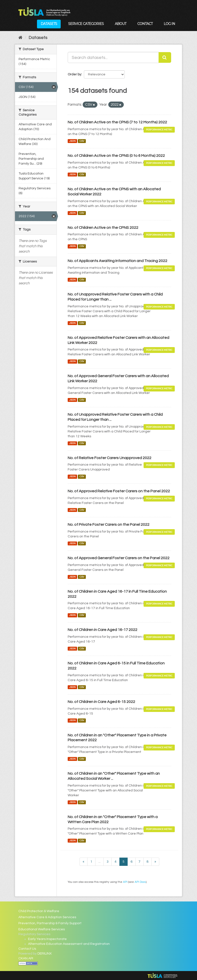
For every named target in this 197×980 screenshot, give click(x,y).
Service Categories (86, 24)
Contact (145, 24)
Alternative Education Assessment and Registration (69, 944)
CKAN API (26, 958)
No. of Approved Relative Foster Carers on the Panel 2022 (119, 491)
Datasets (49, 24)
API (125, 882)
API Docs (140, 882)
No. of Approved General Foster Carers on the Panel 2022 (119, 558)
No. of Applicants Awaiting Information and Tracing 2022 (117, 261)
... (99, 862)
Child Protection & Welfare (39, 911)
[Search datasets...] (113, 57)
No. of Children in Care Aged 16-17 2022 (102, 630)
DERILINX (45, 954)
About (120, 24)
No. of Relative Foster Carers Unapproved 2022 (109, 458)
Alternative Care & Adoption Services (47, 917)
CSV (82, 141)
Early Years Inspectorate (47, 939)
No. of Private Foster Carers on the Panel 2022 (109, 525)
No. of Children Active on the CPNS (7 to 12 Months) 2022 (117, 122)
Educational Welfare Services (42, 929)
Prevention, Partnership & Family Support (50, 923)
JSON (72, 141)
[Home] (20, 38)
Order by (74, 74)
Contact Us (27, 949)
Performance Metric (159, 130)
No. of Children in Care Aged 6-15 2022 (101, 702)
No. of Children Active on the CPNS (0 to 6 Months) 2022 (116, 156)
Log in (169, 24)
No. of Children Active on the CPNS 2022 (103, 228)
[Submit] (165, 57)
